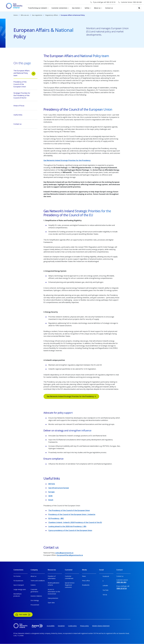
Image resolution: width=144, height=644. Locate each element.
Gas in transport (19, 585)
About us (97, 8)
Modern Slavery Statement (101, 626)
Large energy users (20, 589)
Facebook (104, 577)
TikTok (103, 595)
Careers (33, 585)
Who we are (25, 15)
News (84, 576)
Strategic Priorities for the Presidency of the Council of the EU (24, 95)
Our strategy (35, 600)
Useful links (24, 115)
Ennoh (51, 500)
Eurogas (51, 492)
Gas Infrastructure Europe (59, 488)
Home (16, 15)
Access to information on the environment (54, 592)
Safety (87, 8)
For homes (17, 576)
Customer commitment (69, 577)
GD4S (50, 496)
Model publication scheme (54, 584)
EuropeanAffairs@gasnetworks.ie (70, 555)
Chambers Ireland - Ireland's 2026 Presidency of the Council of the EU (75, 522)
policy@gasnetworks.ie (64, 553)
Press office (86, 581)
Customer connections (60, 8)
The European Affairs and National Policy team (24, 73)
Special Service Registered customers (70, 585)
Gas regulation (37, 15)
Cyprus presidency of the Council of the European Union (70, 530)
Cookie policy (72, 626)
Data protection (53, 598)
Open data (51, 603)
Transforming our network (38, 8)
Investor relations (36, 596)
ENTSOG (52, 484)
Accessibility (51, 626)
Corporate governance (34, 590)
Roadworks (86, 585)
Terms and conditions (38, 581)
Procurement (35, 605)
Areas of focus (24, 106)
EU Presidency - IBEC (56, 518)
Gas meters (76, 8)
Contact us (109, 8)
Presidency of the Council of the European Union (24, 84)
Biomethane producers (17, 595)
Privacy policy (84, 626)
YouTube (104, 590)
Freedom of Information (52, 577)
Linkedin (104, 586)
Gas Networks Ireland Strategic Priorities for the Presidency (67, 160)
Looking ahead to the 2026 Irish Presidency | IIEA (67, 526)
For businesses (18, 581)
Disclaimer (61, 626)
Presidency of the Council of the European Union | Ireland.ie (72, 514)
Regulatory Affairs (52, 15)
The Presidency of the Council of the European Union (69, 510)
